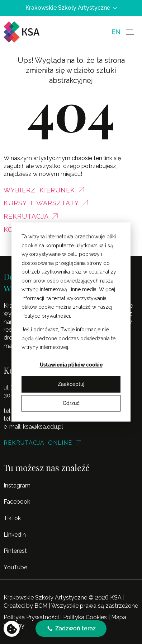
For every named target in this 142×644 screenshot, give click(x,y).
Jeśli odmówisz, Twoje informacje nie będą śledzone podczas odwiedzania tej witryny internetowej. (69, 338)
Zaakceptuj (71, 384)
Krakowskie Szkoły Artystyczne (71, 8)
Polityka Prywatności (31, 617)
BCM (41, 606)
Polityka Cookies (85, 617)
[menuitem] (116, 32)
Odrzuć (71, 403)
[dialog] (71, 322)
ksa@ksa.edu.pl (43, 427)
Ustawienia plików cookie (71, 365)
